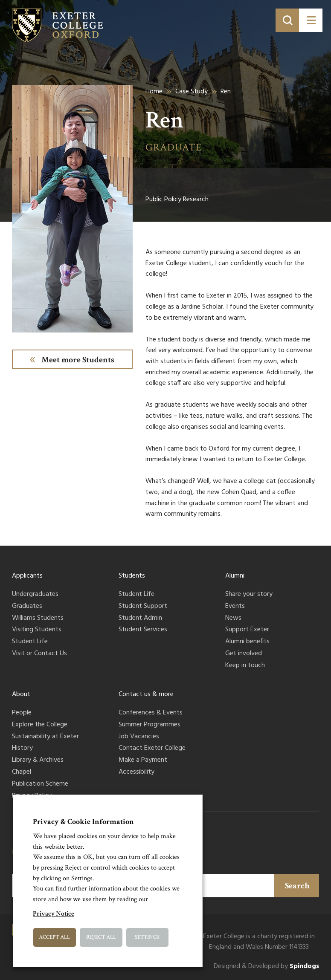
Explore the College (40, 725)
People (22, 713)
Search (297, 886)
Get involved (244, 654)
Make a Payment (143, 760)
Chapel (22, 772)
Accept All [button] (54, 937)
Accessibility (136, 772)
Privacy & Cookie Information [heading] (83, 822)
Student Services (143, 630)
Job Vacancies (139, 737)
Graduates (27, 607)
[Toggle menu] (311, 20)
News (233, 619)
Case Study (192, 92)
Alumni (235, 576)
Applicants (27, 576)
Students (132, 576)
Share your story (249, 595)
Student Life (30, 642)
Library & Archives (38, 760)
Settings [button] (147, 937)
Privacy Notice (54, 914)
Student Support (143, 607)
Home (154, 92)
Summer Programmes (150, 725)
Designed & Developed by (266, 967)
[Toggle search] (287, 20)
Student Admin (140, 619)
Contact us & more (146, 694)
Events (235, 607)
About (21, 694)
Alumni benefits (247, 642)
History (22, 749)
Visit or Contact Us (39, 654)
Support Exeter (247, 630)
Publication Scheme (40, 784)
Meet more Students (78, 360)
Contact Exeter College (152, 749)
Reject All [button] (101, 937)
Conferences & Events (151, 713)
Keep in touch (245, 666)
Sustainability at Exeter (45, 737)
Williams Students (38, 619)
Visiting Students (37, 630)
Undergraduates (35, 595)
